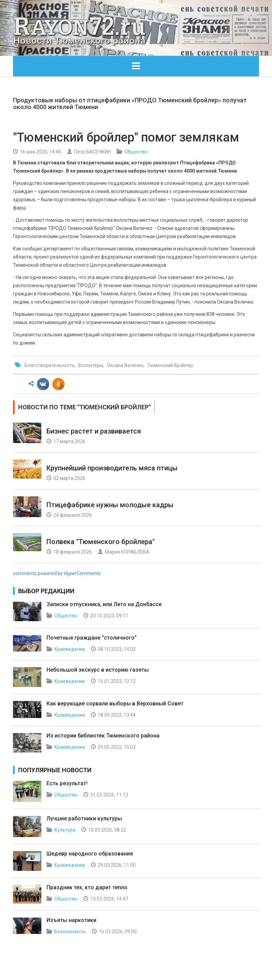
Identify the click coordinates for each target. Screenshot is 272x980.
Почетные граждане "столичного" (92, 638)
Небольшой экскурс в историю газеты (98, 670)
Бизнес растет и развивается (94, 431)
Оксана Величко (125, 365)
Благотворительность (50, 365)
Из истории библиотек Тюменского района (103, 736)
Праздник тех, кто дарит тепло (87, 887)
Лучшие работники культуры (84, 818)
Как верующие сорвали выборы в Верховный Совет (115, 704)
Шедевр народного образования (90, 854)
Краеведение (70, 649)
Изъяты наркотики (71, 920)
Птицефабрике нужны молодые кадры (110, 505)
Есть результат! (67, 783)
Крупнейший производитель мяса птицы (112, 468)
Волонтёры (91, 365)
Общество (136, 152)
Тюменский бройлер (170, 365)
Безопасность (70, 932)
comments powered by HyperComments (57, 573)
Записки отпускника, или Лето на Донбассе (104, 604)
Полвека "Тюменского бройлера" (101, 542)
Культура (65, 830)
